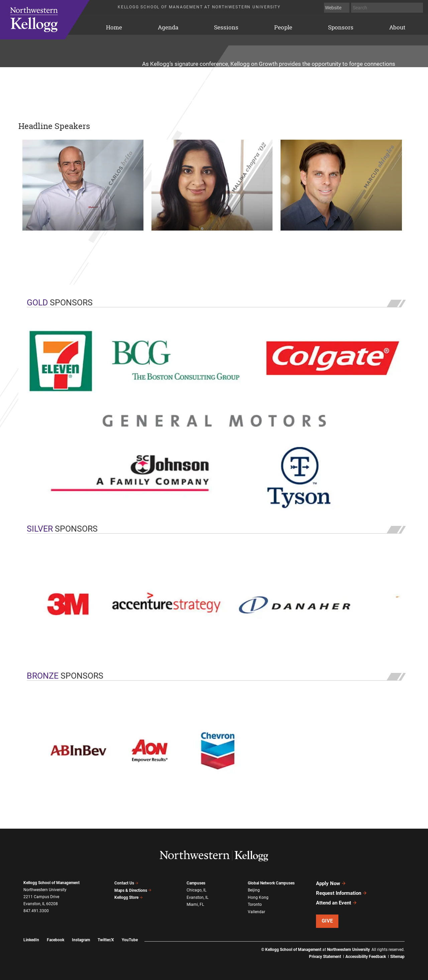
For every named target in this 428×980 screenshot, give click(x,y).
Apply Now (331, 883)
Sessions (226, 27)
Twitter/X (106, 940)
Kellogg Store (129, 897)
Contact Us (127, 883)
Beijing (254, 890)
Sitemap (397, 957)
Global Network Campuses (271, 883)
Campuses (196, 883)
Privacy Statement (325, 957)
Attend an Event (337, 903)
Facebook (56, 940)
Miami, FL (195, 904)
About (397, 27)
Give (327, 921)
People (283, 27)
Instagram (81, 940)
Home (53, 20)
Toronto (255, 904)
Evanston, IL (197, 897)
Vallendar (256, 912)
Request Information (342, 893)
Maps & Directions (133, 890)
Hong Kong (258, 897)
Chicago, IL (196, 890)
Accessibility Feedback (366, 957)
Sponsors (341, 27)
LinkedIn (31, 940)
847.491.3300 (36, 911)
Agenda (168, 27)
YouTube (130, 940)
